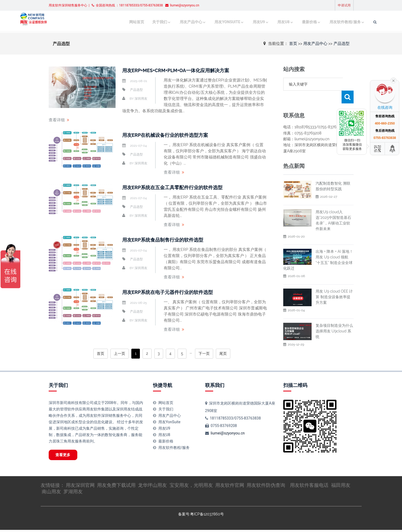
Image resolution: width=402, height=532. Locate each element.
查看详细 (57, 120)
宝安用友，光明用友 (191, 487)
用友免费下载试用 (116, 487)
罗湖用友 (73, 494)
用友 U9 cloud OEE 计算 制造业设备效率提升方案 (334, 284)
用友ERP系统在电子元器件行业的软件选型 (173, 292)
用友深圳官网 (80, 487)
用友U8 (255, 22)
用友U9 (230, 22)
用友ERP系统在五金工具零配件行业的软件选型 (178, 187)
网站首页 (111, 22)
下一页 (204, 354)
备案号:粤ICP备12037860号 (201, 516)
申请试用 (344, 5)
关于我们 (133, 22)
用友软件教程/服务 (316, 22)
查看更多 (66, 456)
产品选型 (342, 43)
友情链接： (53, 487)
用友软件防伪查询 (266, 487)
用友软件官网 (230, 487)
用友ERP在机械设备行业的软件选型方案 (170, 135)
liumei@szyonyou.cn (228, 433)
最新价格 (281, 22)
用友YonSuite (200, 22)
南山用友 (51, 494)
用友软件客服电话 (309, 487)
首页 (293, 43)
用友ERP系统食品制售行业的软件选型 (167, 240)
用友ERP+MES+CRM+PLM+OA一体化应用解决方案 (182, 70)
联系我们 (215, 385)
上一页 (120, 354)
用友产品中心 (164, 22)
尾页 (223, 354)
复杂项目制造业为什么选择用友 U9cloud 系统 (334, 318)
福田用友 (341, 487)
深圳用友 (141, 99)
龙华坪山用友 (152, 487)
